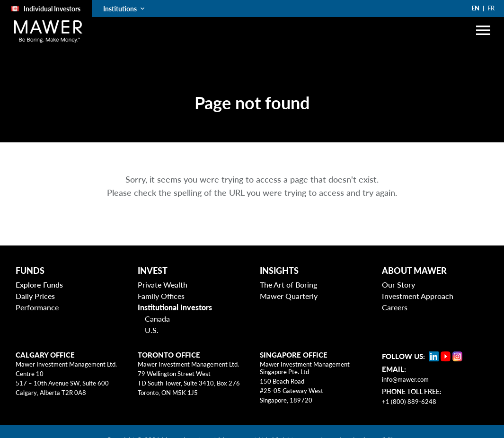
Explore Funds (39, 285)
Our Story (398, 285)
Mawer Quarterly (289, 296)
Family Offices (161, 296)
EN (475, 8)
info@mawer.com (405, 379)
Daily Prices (35, 296)
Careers (395, 307)
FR (491, 8)
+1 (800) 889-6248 (409, 402)
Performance (37, 307)
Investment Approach (418, 296)
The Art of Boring (288, 285)
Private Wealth (163, 285)
